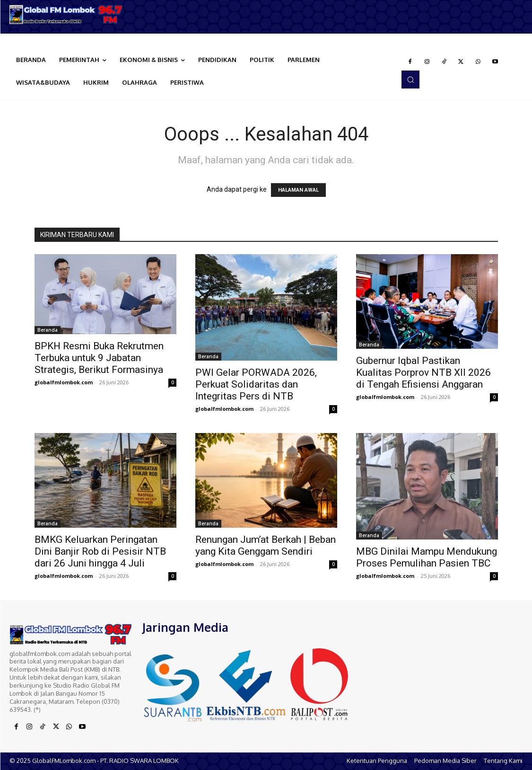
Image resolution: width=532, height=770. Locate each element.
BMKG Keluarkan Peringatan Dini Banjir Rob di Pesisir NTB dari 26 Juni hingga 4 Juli (100, 551)
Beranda (48, 330)
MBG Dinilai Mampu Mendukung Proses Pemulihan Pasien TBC (427, 557)
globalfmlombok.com (64, 382)
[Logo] (66, 14)
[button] (410, 80)
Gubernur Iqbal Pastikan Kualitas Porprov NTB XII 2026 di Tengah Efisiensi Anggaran (423, 372)
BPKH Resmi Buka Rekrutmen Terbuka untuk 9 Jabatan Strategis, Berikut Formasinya (99, 358)
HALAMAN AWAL (298, 190)
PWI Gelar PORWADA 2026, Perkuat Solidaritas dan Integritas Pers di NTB (256, 384)
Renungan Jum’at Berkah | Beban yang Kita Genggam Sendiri (266, 545)
